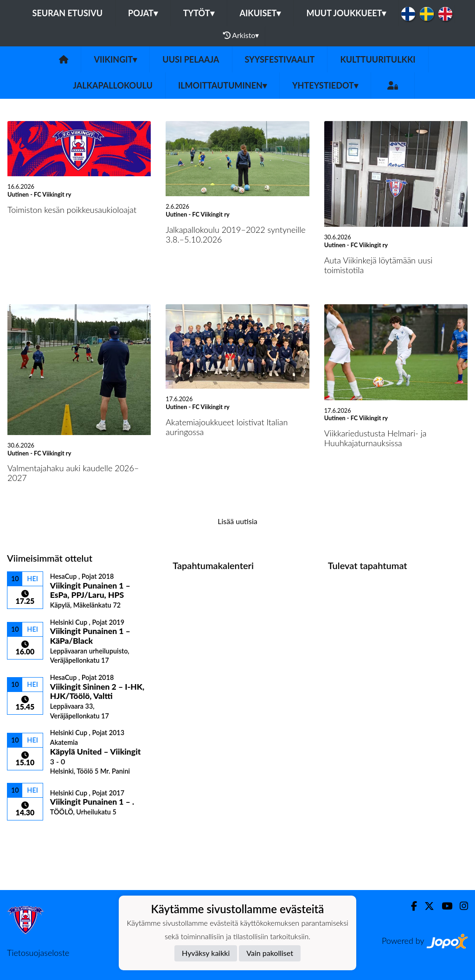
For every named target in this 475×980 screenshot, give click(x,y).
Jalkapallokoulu (113, 85)
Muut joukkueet (346, 13)
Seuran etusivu (68, 13)
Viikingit (115, 59)
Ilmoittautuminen (222, 85)
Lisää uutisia (237, 521)
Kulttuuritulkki (378, 59)
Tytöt (199, 13)
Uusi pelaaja (191, 59)
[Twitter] (426, 906)
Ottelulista (30, 836)
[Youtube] (443, 906)
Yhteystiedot (325, 85)
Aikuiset (260, 13)
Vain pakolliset (270, 953)
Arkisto (241, 35)
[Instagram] (460, 906)
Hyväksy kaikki (206, 953)
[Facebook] (410, 906)
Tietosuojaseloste (38, 953)
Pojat (143, 13)
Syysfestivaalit (280, 59)
